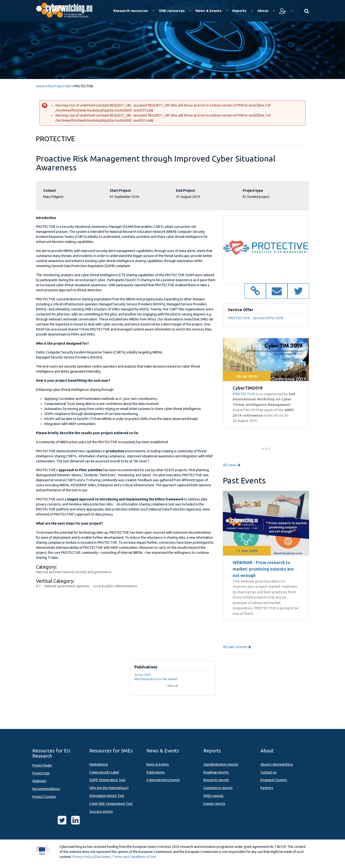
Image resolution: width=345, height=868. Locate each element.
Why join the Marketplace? (109, 788)
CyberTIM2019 (247, 388)
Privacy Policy (83, 857)
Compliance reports (218, 788)
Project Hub (41, 773)
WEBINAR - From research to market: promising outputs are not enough (263, 569)
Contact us (268, 772)
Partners (267, 788)
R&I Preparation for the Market (156, 679)
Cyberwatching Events (163, 780)
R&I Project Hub (59, 86)
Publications (155, 772)
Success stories (101, 812)
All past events (237, 647)
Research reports (216, 780)
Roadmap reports (216, 772)
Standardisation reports (221, 764)
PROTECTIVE (244, 394)
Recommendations (46, 789)
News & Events (158, 764)
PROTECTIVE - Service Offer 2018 (256, 318)
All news (232, 465)
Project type (253, 190)
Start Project (120, 190)
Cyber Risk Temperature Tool (111, 804)
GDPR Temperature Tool (107, 780)
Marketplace (99, 764)
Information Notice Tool (107, 796)
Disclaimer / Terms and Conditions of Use (126, 857)
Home (40, 86)
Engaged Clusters (274, 780)
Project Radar (42, 765)
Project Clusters (44, 797)
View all (172, 686)
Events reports (214, 804)
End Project (186, 190)
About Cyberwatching (277, 764)
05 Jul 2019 (247, 376)
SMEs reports (213, 796)
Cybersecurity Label (104, 772)
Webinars (39, 781)
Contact (49, 190)
